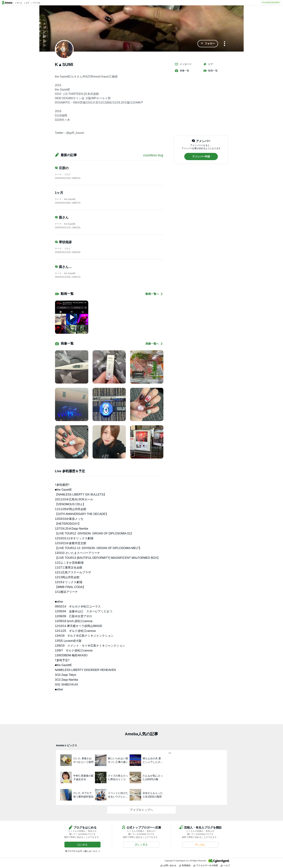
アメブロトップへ (141, 810)
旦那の (62, 168)
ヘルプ (225, 865)
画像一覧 (182, 71)
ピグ (208, 64)
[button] (208, 44)
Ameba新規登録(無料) (271, 2)
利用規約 (185, 865)
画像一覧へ (154, 344)
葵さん (62, 217)
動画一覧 (210, 71)
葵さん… (63, 267)
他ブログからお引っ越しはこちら (81, 851)
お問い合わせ (168, 865)
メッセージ (183, 64)
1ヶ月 (59, 193)
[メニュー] (225, 44)
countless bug (153, 155)
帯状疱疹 (63, 242)
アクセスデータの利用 (206, 865)
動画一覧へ (154, 294)
